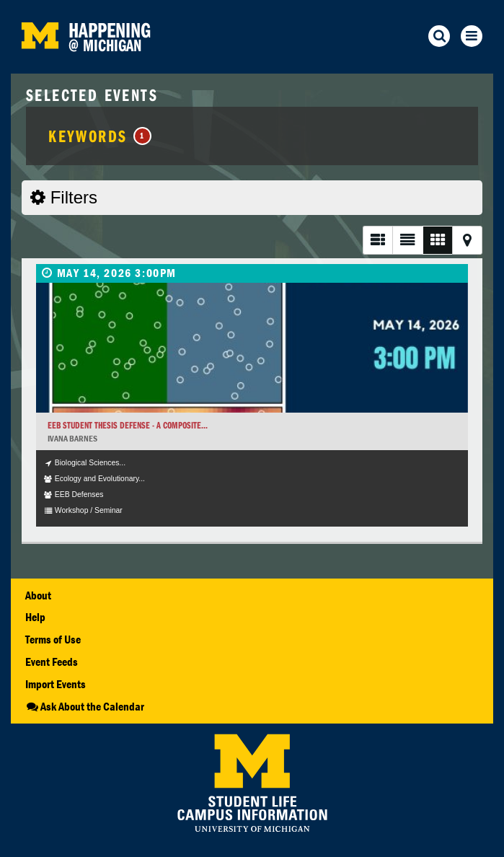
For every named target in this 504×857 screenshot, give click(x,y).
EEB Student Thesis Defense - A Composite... (128, 425)
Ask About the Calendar (85, 706)
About (38, 595)
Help (35, 617)
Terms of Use (53, 639)
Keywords (100, 136)
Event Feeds (52, 662)
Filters (64, 197)
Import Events (56, 684)
